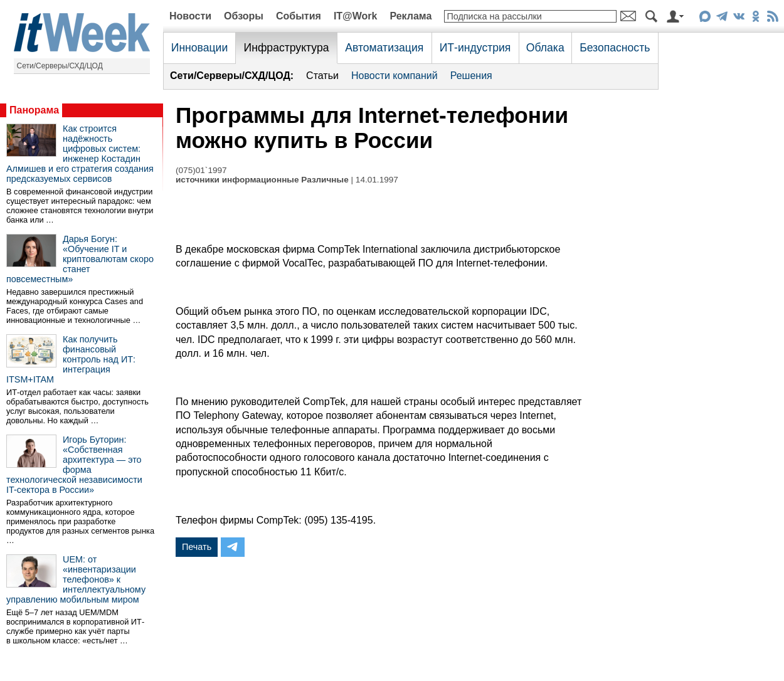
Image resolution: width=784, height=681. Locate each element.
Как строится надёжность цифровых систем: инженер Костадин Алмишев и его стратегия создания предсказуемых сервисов (80, 154)
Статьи (322, 76)
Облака (545, 48)
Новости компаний (395, 76)
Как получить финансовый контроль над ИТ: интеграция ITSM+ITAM (71, 359)
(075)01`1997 (201, 170)
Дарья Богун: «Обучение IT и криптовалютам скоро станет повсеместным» (80, 259)
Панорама (34, 110)
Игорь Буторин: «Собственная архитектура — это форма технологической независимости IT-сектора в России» (74, 465)
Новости (190, 16)
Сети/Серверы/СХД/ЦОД (60, 66)
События (299, 16)
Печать (197, 547)
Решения (471, 76)
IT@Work (356, 16)
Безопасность (615, 48)
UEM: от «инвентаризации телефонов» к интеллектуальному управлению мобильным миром (76, 579)
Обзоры (244, 16)
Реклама (411, 16)
